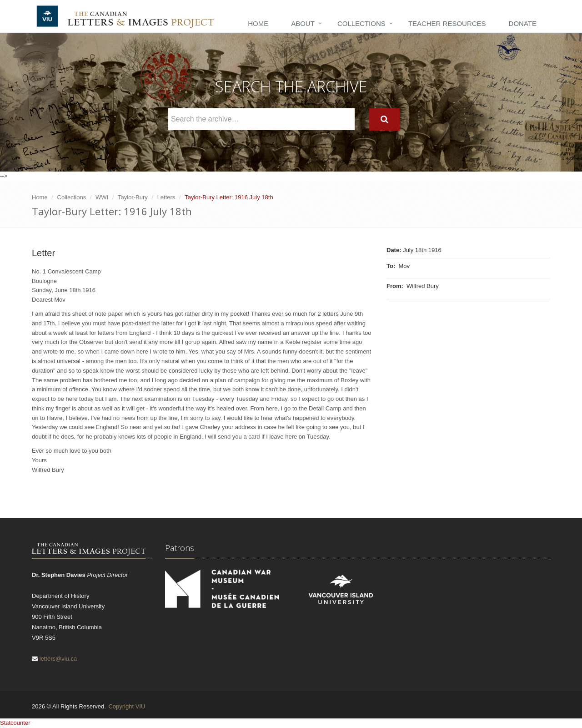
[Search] (384, 119)
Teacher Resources (447, 23)
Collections (361, 23)
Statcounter (15, 723)
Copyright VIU (127, 706)
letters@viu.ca (58, 659)
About (303, 23)
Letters (166, 197)
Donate (523, 23)
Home (258, 23)
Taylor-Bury (133, 197)
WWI (102, 197)
